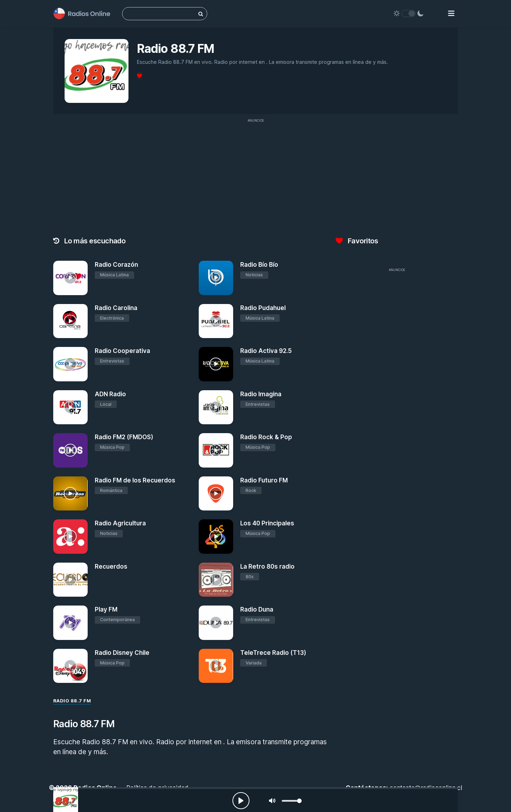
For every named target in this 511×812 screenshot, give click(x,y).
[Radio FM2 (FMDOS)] (70, 450)
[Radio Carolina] (70, 321)
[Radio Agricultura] (70, 537)
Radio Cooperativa (122, 351)
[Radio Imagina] (216, 407)
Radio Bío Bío (259, 265)
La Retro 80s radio (267, 567)
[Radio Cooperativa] (70, 364)
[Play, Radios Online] (241, 801)
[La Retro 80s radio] (216, 580)
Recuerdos (111, 567)
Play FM (106, 609)
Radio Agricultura (120, 523)
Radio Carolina (116, 308)
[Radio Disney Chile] (70, 666)
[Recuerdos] (70, 580)
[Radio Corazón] (70, 278)
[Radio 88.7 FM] (66, 800)
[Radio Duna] (216, 623)
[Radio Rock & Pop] (216, 450)
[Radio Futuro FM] (216, 494)
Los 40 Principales (267, 523)
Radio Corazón (116, 265)
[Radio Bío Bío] (216, 278)
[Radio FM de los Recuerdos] (70, 494)
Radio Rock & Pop (266, 437)
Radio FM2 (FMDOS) (124, 437)
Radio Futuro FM (264, 480)
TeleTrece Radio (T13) (273, 653)
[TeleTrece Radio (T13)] (216, 666)
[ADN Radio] (70, 407)
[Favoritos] (139, 76)
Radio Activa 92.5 (266, 351)
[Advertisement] (255, 176)
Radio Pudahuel (263, 308)
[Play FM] (70, 623)
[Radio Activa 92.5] (216, 364)
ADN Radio (110, 394)
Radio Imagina (261, 394)
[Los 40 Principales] (216, 537)
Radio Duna (257, 609)
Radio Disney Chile (122, 653)
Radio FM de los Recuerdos (135, 480)
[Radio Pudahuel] (216, 321)
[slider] (292, 801)
